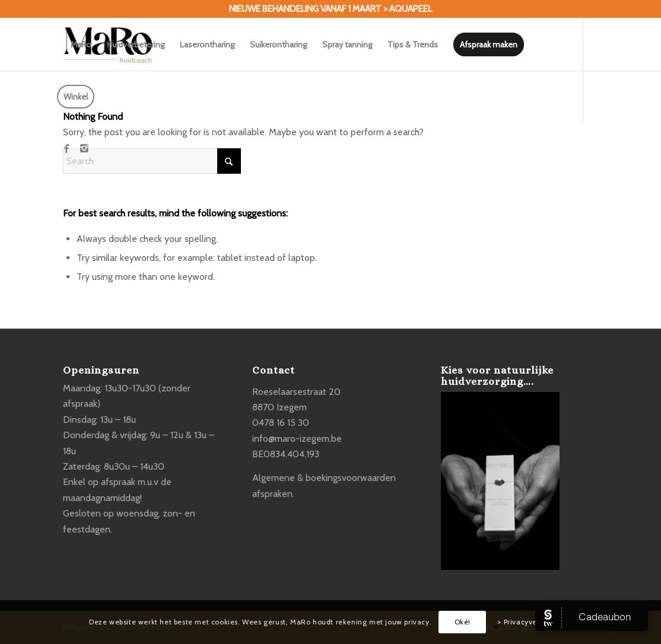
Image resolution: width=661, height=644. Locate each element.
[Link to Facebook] (66, 148)
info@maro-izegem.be (297, 439)
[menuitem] (81, 44)
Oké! (463, 622)
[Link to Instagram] (84, 148)
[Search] (152, 161)
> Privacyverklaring (530, 622)
